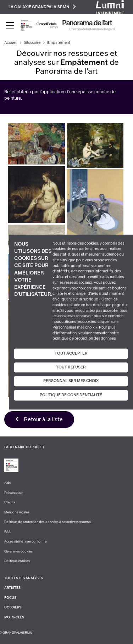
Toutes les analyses (24, 578)
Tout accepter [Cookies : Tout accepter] (71, 353)
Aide (8, 483)
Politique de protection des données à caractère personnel (48, 522)
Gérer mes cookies (18, 551)
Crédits (10, 502)
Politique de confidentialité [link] (71, 395)
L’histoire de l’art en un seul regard (92, 29)
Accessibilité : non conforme (25, 541)
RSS (7, 532)
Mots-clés (14, 617)
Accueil (11, 43)
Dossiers (13, 607)
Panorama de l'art (87, 23)
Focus (10, 598)
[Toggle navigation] (10, 25)
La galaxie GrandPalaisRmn (42, 7)
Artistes (12, 588)
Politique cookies (17, 561)
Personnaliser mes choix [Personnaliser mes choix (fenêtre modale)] (71, 381)
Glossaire (32, 43)
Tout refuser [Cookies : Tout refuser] (71, 367)
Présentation (14, 493)
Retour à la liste (43, 419)
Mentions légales (17, 512)
